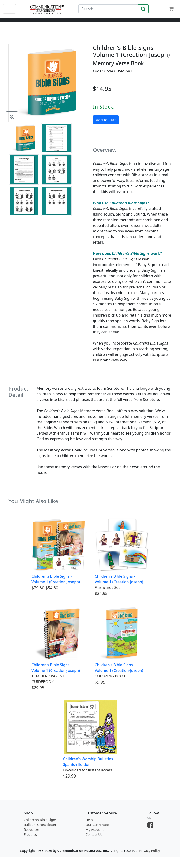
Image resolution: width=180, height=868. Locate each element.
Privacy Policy (150, 851)
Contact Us (94, 834)
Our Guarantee (97, 825)
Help (89, 820)
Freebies (30, 834)
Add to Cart (106, 120)
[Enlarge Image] (12, 117)
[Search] (108, 9)
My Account (95, 830)
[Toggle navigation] (9, 9)
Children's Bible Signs (40, 820)
